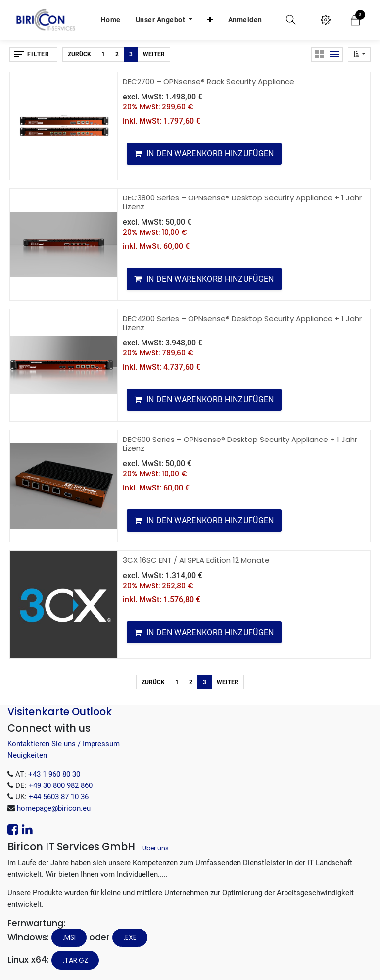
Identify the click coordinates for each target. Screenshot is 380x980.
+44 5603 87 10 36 (59, 797)
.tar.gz (75, 960)
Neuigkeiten (27, 755)
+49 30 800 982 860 (61, 785)
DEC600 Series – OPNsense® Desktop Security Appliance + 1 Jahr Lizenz (240, 444)
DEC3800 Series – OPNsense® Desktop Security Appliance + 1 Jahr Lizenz (242, 202)
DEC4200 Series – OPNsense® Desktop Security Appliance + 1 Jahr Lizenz (242, 323)
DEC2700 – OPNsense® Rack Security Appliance (209, 81)
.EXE (130, 937)
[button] (210, 20)
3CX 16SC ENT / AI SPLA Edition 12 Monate (196, 560)
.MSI (69, 937)
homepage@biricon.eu (54, 808)
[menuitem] (111, 20)
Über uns (156, 848)
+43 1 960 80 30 (54, 774)
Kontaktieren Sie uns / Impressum (64, 744)
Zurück (79, 54)
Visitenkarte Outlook (60, 711)
